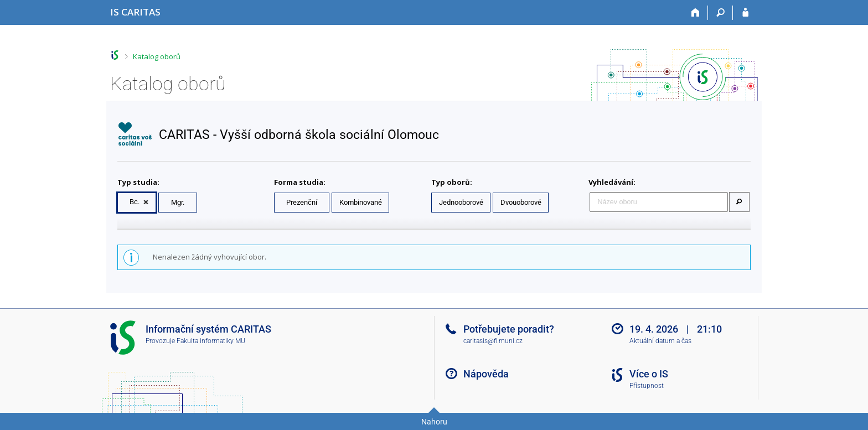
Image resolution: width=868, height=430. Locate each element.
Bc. (135, 202)
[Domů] (696, 13)
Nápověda (486, 374)
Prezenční (302, 202)
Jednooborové (461, 202)
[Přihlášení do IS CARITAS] (745, 13)
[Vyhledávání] (720, 13)
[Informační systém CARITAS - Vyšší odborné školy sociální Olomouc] (135, 12)
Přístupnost (647, 386)
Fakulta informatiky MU (211, 341)
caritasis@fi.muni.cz (493, 341)
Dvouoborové (521, 202)
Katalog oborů (157, 56)
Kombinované (361, 202)
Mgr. (178, 202)
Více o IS (649, 374)
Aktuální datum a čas (660, 341)
